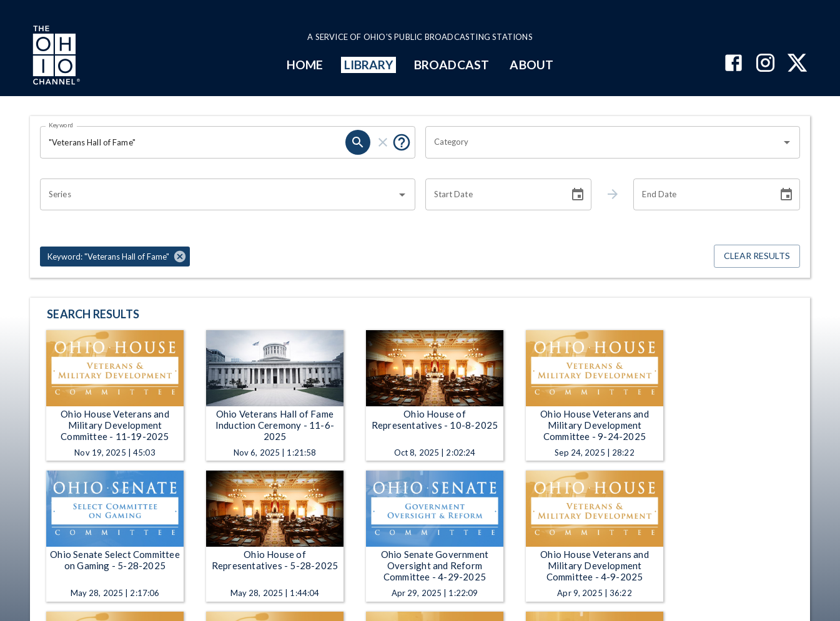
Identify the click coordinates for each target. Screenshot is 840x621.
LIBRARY (369, 65)
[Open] (787, 142)
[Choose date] (578, 195)
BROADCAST (452, 65)
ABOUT (531, 65)
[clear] (383, 142)
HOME (305, 65)
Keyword (61, 125)
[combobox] (604, 142)
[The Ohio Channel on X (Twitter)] (797, 64)
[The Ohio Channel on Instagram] (765, 64)
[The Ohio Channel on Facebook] (734, 64)
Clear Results (757, 256)
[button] (115, 257)
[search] (358, 142)
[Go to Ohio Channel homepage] (55, 57)
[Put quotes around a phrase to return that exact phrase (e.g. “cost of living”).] (402, 142)
